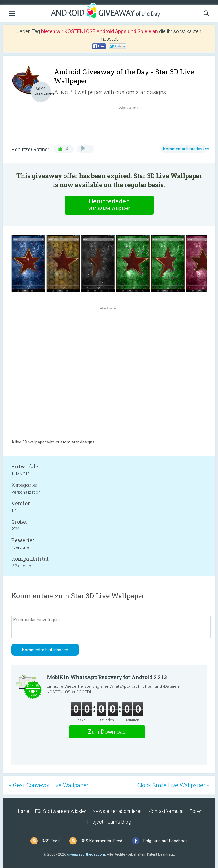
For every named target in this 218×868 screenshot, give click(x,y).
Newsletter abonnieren (118, 811)
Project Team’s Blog (109, 822)
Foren (196, 811)
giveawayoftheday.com (86, 854)
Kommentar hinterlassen (186, 149)
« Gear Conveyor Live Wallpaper (49, 785)
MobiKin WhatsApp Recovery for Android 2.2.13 (107, 677)
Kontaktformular (166, 811)
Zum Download (107, 732)
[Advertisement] (132, 124)
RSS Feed (51, 841)
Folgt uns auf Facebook (165, 841)
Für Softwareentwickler (61, 811)
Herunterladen (109, 205)
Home (22, 811)
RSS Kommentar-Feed (101, 841)
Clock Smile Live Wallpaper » (173, 785)
